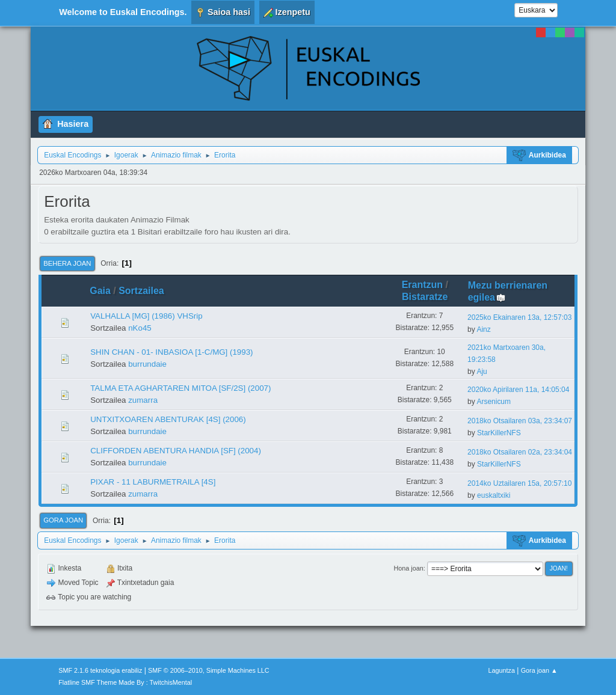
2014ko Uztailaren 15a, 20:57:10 (519, 483)
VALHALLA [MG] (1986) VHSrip (146, 316)
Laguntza (502, 670)
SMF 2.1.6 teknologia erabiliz (100, 670)
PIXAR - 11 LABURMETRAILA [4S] (153, 482)
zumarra (143, 400)
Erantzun (422, 285)
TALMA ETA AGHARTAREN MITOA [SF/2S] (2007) (180, 388)
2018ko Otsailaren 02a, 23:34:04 (520, 452)
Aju (482, 372)
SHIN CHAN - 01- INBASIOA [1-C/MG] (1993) (171, 352)
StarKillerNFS (499, 433)
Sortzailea (141, 291)
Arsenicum (494, 402)
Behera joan (67, 263)
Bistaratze (425, 297)
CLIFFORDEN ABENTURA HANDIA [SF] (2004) (176, 451)
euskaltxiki (494, 495)
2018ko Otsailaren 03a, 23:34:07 (520, 421)
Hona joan (409, 568)
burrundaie (147, 364)
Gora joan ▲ (539, 670)
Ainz (483, 329)
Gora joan (63, 520)
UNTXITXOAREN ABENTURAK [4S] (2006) (168, 419)
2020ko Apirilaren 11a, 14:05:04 (518, 390)
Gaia (100, 291)
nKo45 (140, 328)
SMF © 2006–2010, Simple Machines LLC (209, 670)
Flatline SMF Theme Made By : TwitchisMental (125, 682)
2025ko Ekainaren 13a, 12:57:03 (519, 317)
